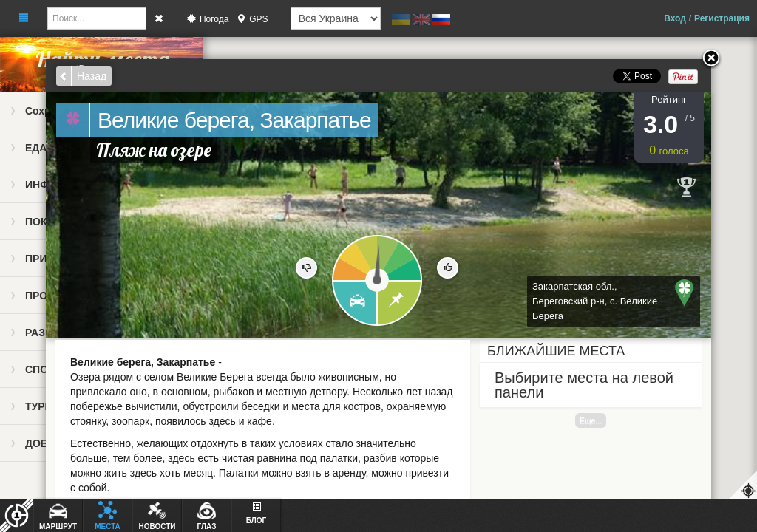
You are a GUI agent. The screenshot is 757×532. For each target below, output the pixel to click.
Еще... (591, 420)
